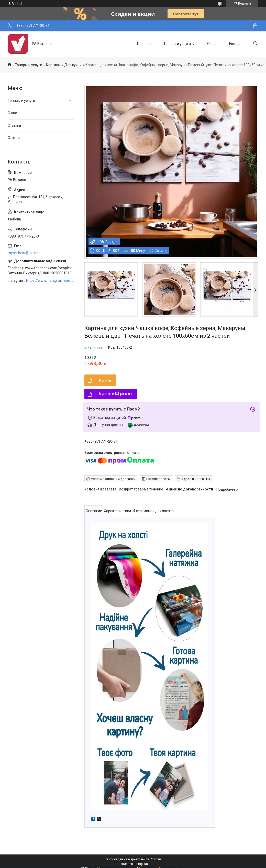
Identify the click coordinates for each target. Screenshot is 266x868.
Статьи (14, 138)
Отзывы (14, 125)
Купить (105, 380)
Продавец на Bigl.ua (133, 864)
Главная (144, 44)
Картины (53, 65)
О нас (212, 44)
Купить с (115, 394)
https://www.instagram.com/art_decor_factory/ (50, 280)
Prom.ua (156, 859)
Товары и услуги (177, 44)
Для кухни (73, 65)
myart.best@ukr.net (24, 253)
